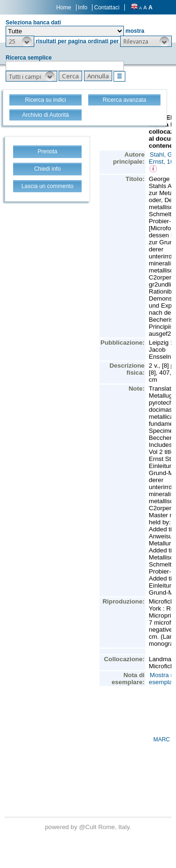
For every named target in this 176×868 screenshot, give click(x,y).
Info (83, 8)
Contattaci (107, 8)
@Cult (88, 827)
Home (64, 8)
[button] (20, 41)
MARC (162, 740)
